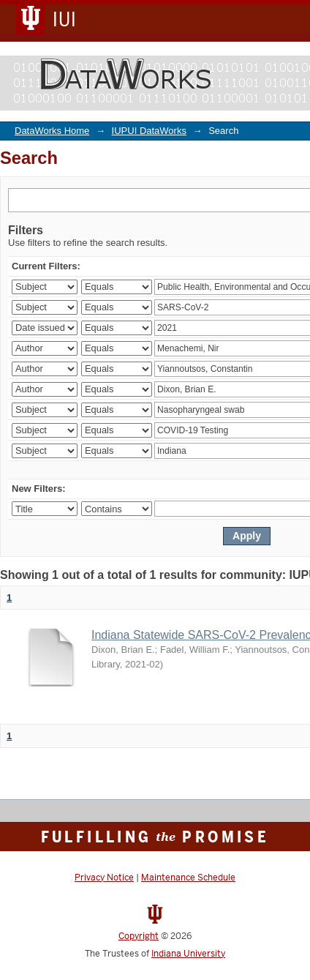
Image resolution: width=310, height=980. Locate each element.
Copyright (139, 936)
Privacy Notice (104, 878)
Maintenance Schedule (188, 878)
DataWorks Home (52, 131)
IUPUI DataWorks (149, 131)
